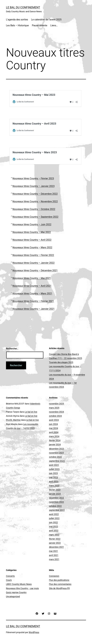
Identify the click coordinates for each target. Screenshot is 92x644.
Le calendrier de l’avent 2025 (46, 20)
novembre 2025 (56, 404)
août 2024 (54, 420)
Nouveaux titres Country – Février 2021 (33, 301)
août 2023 (54, 465)
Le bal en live (31, 412)
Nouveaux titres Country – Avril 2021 (32, 286)
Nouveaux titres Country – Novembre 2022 (35, 201)
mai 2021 (53, 551)
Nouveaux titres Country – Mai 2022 (32, 232)
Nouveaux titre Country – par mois (22, 588)
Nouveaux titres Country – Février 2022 (33, 255)
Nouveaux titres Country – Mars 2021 (32, 293)
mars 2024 (54, 436)
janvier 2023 (55, 494)
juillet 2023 (54, 469)
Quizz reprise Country (16, 592)
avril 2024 (54, 432)
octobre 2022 (55, 506)
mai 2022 (53, 527)
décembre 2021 (56, 547)
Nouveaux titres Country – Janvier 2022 (33, 263)
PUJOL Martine (13, 420)
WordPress (34, 632)
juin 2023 (53, 473)
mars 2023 (54, 486)
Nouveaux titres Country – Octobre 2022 (34, 209)
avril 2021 (54, 555)
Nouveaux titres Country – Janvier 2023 (33, 186)
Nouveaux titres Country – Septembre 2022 (35, 217)
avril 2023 (54, 481)
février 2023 (55, 490)
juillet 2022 (54, 518)
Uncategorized (13, 596)
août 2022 (54, 514)
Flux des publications (59, 580)
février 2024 (55, 440)
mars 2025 (54, 408)
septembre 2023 (57, 461)
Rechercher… (12, 349)
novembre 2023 (56, 453)
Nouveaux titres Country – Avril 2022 (32, 240)
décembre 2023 (56, 449)
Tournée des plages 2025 (61, 362)
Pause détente (40, 25)
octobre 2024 (55, 416)
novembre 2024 (56, 412)
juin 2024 (53, 424)
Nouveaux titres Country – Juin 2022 (32, 224)
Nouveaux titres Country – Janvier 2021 (33, 309)
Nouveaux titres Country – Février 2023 (33, 178)
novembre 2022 (56, 502)
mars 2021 (54, 559)
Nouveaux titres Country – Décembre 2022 (35, 194)
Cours (9, 580)
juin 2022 (53, 522)
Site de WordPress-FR (59, 588)
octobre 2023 (55, 457)
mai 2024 (53, 428)
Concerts (10, 576)
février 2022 (55, 539)
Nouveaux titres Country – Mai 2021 (32, 278)
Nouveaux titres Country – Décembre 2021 (35, 270)
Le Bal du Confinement (23, 7)
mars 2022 (54, 535)
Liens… (54, 25)
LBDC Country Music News (19, 584)
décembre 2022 (56, 498)
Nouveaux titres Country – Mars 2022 (32, 247)
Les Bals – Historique (17, 25)
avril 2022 (54, 531)
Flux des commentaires (60, 584)
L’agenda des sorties (17, 20)
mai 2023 (53, 477)
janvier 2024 (55, 445)
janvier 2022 (55, 543)
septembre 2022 (57, 510)
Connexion (54, 576)
